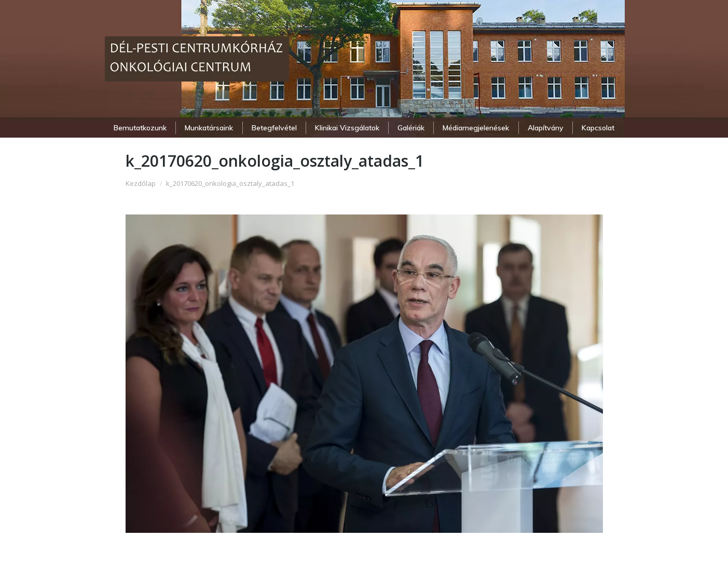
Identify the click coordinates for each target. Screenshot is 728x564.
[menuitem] (140, 128)
